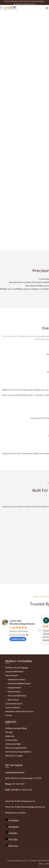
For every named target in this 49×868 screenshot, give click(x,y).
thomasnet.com (28, 801)
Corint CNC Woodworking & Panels (22, 622)
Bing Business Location (15, 813)
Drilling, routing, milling (16, 728)
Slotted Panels (14, 692)
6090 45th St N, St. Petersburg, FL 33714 (23, 778)
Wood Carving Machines (16, 748)
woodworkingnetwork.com (33, 807)
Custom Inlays (11, 740)
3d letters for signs (14, 756)
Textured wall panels (17, 696)
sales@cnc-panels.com (19, 790)
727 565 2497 (18, 784)
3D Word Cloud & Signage (17, 668)
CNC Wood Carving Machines (18, 752)
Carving (9, 732)
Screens (9, 715)
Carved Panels (11, 675)
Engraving (10, 736)
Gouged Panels (14, 688)
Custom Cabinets (13, 707)
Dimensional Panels (16, 679)
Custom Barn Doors (14, 704)
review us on (18, 639)
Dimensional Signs (13, 744)
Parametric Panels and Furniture (19, 711)
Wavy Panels (13, 700)
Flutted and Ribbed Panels (19, 683)
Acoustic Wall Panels (14, 671)
